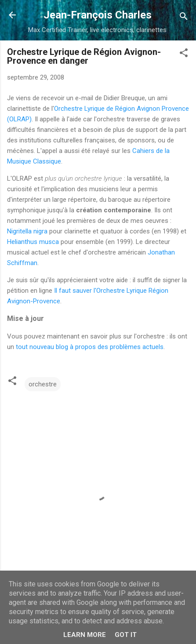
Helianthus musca (33, 242)
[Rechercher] (184, 18)
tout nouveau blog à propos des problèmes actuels (90, 347)
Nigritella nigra (27, 231)
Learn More (85, 635)
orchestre (43, 384)
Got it (126, 635)
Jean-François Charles (98, 15)
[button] (184, 54)
